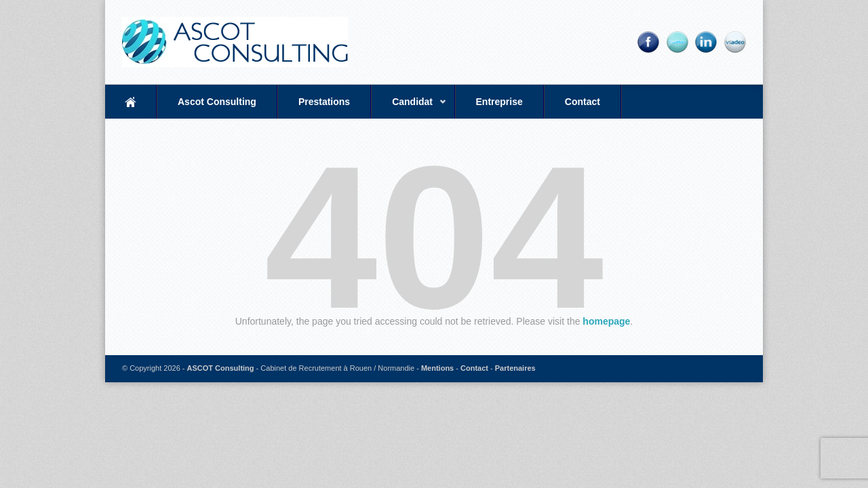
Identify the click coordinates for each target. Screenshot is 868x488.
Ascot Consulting (217, 102)
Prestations (324, 102)
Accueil (131, 102)
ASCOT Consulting (221, 368)
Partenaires (515, 368)
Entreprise (499, 102)
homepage (606, 321)
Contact (583, 102)
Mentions (437, 368)
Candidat (409, 107)
